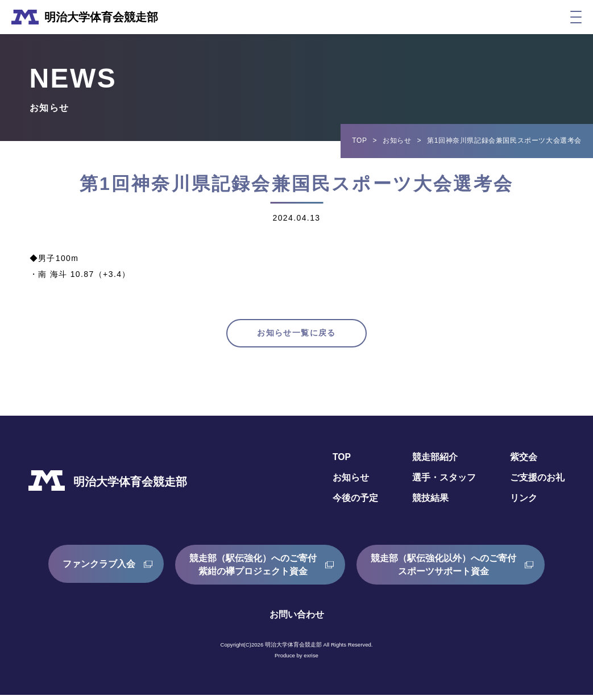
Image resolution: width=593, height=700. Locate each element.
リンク (524, 503)
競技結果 (430, 503)
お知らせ (397, 140)
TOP (359, 140)
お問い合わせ (297, 620)
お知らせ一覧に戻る (296, 336)
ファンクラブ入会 (99, 569)
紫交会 (524, 463)
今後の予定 (355, 503)
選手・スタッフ (444, 482)
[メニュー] (576, 17)
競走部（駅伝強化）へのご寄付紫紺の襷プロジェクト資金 (253, 569)
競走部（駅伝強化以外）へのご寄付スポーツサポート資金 (443, 569)
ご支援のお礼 (537, 482)
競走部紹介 (435, 463)
